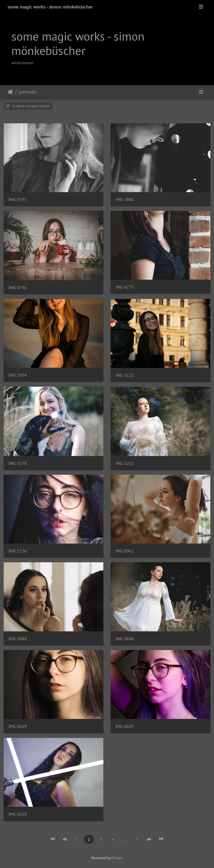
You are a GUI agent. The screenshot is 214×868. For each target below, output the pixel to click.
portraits (28, 92)
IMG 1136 (18, 551)
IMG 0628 (18, 814)
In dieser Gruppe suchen (28, 106)
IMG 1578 (18, 463)
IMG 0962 (125, 551)
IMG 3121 (125, 375)
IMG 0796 (18, 288)
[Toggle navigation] (201, 7)
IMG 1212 (125, 463)
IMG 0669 (18, 726)
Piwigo (117, 858)
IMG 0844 (125, 639)
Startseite (10, 92)
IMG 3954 (18, 375)
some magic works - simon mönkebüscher (50, 7)
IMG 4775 (125, 287)
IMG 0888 (18, 639)
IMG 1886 (125, 200)
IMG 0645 (125, 726)
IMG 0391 (18, 200)
